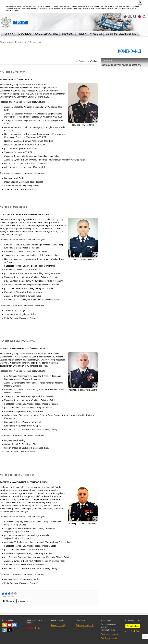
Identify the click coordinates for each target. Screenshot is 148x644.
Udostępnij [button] (8, 601)
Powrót (81, 61)
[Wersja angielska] (139, 16)
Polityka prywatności (109, 638)
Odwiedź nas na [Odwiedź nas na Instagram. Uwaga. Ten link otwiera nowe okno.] (4, 630)
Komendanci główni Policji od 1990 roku (121, 65)
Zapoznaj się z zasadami (110, 634)
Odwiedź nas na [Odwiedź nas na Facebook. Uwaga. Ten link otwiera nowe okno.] (15, 625)
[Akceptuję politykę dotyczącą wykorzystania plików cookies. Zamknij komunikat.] (140, 2)
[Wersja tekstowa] (135, 16)
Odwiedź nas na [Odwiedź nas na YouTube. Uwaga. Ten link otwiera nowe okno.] (10, 625)
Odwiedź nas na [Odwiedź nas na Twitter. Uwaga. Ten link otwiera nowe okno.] (10, 630)
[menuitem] (8, 33)
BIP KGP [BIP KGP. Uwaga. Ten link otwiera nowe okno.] (38, 628)
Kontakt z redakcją (58, 625)
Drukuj (93, 61)
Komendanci (35, 42)
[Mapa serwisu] (130, 16)
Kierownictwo (21, 42)
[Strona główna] (125, 16)
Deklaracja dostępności (85, 625)
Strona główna (7, 42)
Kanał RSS (4, 625)
